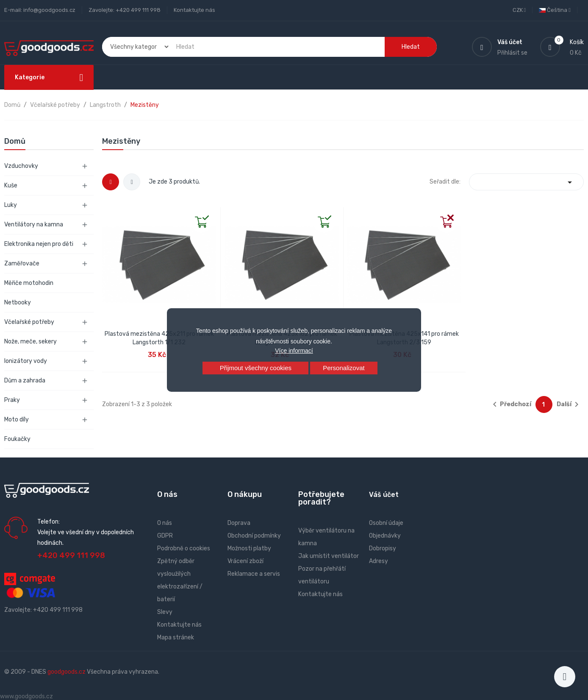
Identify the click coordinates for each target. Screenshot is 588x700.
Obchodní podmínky (254, 536)
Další (569, 404)
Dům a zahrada (25, 381)
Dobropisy (383, 548)
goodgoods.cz (67, 672)
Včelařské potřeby (29, 322)
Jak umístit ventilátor (329, 556)
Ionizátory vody (26, 361)
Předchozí (510, 404)
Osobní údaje (386, 523)
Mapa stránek (176, 637)
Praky (12, 400)
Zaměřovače (22, 264)
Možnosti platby (249, 548)
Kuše (11, 185)
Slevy (165, 612)
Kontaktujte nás (194, 10)
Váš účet (384, 495)
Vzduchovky (21, 166)
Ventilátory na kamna (34, 225)
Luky (11, 205)
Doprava (239, 523)
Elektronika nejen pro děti (39, 244)
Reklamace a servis (254, 574)
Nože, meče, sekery (31, 342)
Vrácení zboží (245, 561)
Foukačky (17, 439)
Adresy (379, 561)
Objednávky (385, 536)
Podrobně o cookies (184, 548)
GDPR (165, 536)
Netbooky (18, 303)
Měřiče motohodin (29, 283)
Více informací (294, 351)
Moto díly (17, 420)
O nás (165, 523)
